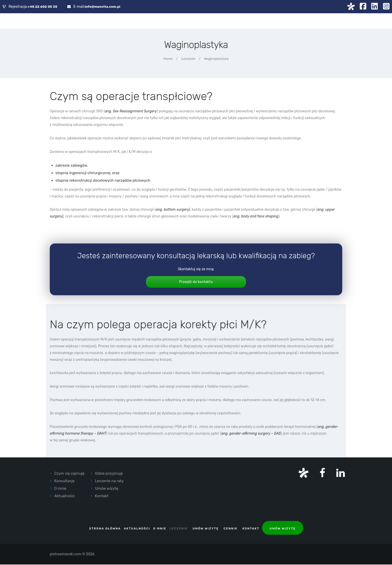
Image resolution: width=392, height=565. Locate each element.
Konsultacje (64, 482)
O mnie (60, 489)
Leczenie (188, 59)
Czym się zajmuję (69, 474)
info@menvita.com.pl (104, 7)
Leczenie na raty (109, 482)
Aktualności (64, 497)
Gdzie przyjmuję (109, 474)
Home (168, 59)
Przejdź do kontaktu (196, 282)
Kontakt (102, 497)
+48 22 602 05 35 (43, 7)
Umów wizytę (107, 489)
